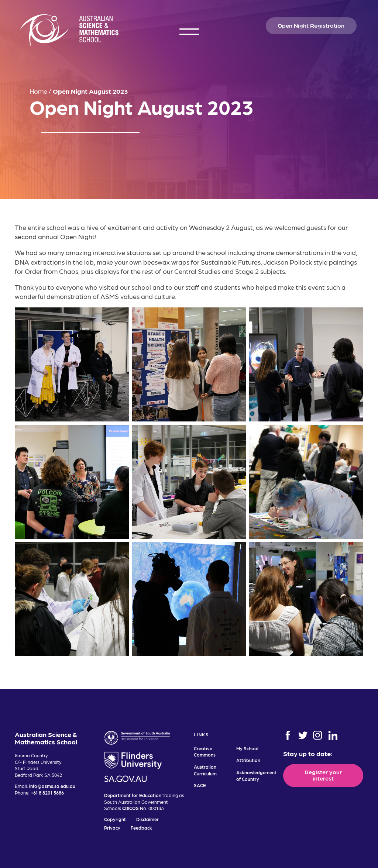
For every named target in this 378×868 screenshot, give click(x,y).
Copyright (115, 819)
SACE (200, 785)
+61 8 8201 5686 (47, 793)
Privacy (112, 828)
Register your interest (323, 775)
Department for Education (133, 795)
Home (38, 91)
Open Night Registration (311, 25)
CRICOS (130, 808)
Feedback (141, 828)
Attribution (248, 760)
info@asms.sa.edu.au (52, 786)
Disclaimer (147, 819)
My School (247, 748)
